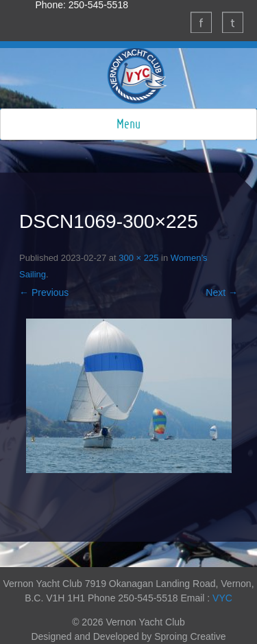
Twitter (232, 22)
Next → (222, 292)
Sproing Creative (190, 636)
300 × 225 (138, 258)
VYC (222, 598)
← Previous (44, 292)
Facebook (201, 22)
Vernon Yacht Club (137, 76)
